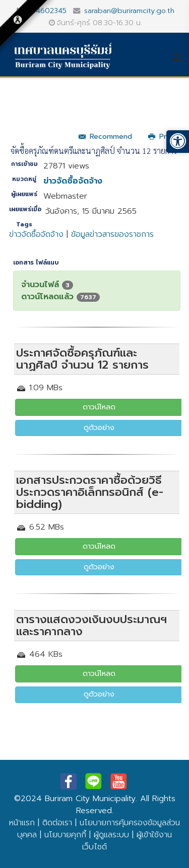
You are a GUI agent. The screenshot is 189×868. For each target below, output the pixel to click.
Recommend (105, 137)
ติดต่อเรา (57, 823)
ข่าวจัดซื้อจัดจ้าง (73, 181)
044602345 (46, 11)
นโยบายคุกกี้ (65, 835)
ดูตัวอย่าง (99, 428)
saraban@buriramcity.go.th (129, 11)
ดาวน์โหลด (99, 407)
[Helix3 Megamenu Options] (181, 58)
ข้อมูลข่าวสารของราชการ (112, 234)
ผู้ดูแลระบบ (111, 835)
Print (162, 137)
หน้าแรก (22, 823)
